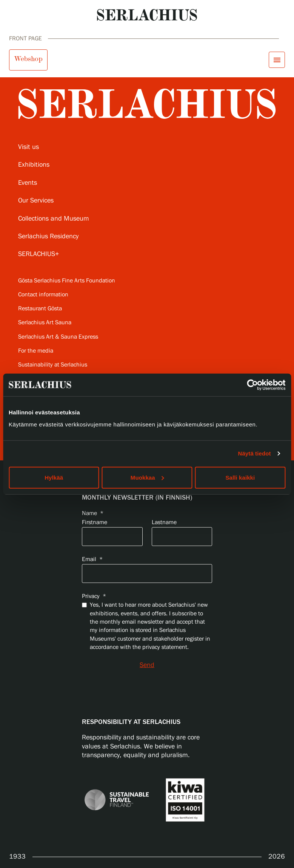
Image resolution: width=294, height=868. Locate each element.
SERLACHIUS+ (39, 254)
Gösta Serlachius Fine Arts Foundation (67, 281)
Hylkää (54, 477)
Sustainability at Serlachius (53, 365)
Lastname (164, 522)
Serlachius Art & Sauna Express (58, 337)
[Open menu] (277, 60)
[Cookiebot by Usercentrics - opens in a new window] (252, 385)
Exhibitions (34, 165)
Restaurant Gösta (40, 309)
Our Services (36, 201)
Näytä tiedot (255, 453)
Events (28, 183)
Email (92, 559)
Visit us (28, 147)
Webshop (28, 59)
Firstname (95, 522)
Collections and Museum (54, 219)
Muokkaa (147, 477)
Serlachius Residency (48, 236)
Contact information (43, 295)
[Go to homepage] (147, 15)
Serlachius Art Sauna (45, 323)
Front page (25, 39)
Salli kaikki (240, 477)
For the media (36, 351)
